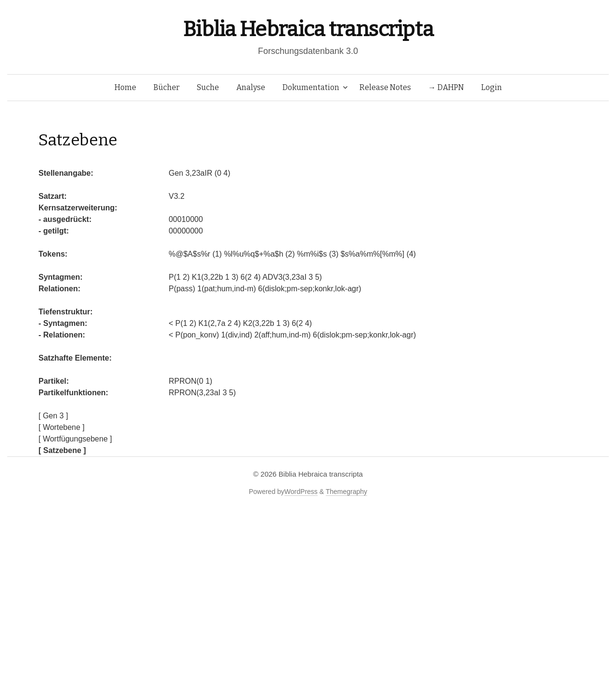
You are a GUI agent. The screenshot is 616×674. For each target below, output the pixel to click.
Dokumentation (311, 87)
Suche (208, 87)
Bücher (167, 87)
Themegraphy (346, 492)
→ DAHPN (446, 87)
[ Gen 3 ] (53, 416)
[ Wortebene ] (62, 427)
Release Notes (385, 87)
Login (492, 87)
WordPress (301, 492)
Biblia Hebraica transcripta (308, 29)
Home (125, 87)
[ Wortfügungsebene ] (75, 439)
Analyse (251, 87)
